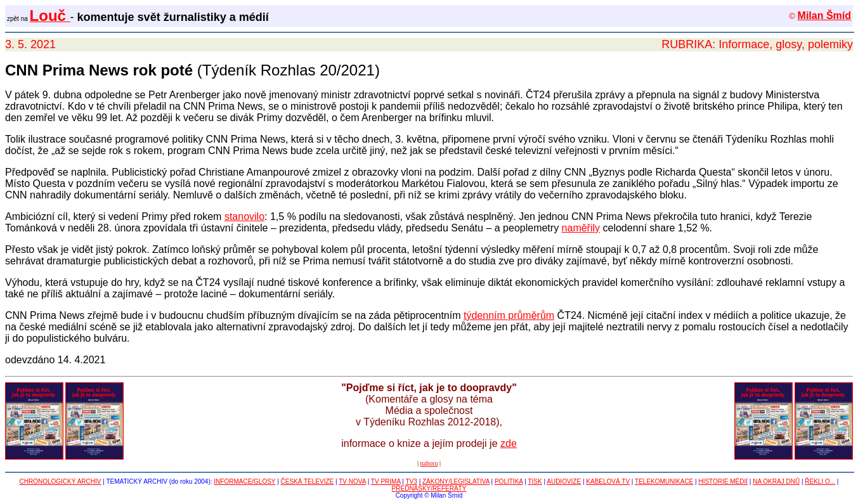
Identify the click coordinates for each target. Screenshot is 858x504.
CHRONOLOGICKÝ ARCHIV (61, 481)
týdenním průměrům (509, 315)
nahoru (429, 463)
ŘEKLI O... (820, 481)
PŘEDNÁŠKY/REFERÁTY (429, 488)
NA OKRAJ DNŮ (776, 481)
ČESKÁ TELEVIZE (308, 481)
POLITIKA (509, 481)
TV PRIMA (386, 481)
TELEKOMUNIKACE (664, 481)
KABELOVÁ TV (608, 481)
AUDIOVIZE (564, 481)
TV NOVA (352, 481)
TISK (535, 481)
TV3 (412, 481)
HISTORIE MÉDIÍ (723, 481)
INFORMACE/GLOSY (244, 481)
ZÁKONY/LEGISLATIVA (456, 481)
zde (509, 443)
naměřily (581, 228)
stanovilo (244, 216)
